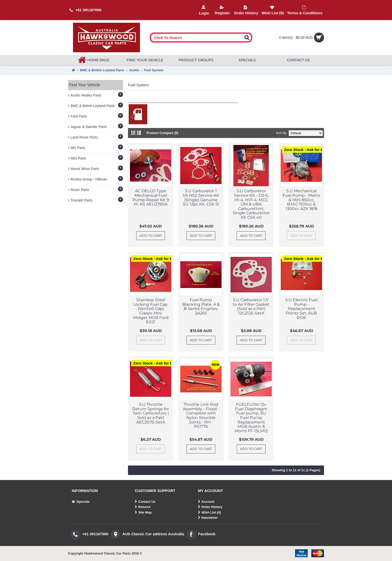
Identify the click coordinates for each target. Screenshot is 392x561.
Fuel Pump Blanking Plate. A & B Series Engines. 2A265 (201, 306)
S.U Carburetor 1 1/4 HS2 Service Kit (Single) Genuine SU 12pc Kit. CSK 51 (201, 197)
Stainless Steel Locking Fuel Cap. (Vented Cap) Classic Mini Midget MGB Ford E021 (151, 311)
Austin (134, 70)
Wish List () (209, 512)
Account (206, 502)
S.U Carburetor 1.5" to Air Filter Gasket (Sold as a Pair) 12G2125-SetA (251, 306)
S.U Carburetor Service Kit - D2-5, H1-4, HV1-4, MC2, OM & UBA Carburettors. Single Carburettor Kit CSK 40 (251, 204)
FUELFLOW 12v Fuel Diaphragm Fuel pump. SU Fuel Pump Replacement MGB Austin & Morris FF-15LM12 (251, 418)
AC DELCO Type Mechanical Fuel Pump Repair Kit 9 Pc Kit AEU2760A (151, 197)
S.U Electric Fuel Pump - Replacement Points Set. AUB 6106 (301, 309)
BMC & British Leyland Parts (102, 70)
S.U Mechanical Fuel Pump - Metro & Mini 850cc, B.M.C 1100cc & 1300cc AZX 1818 (301, 200)
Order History (210, 507)
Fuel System (154, 70)
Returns (143, 507)
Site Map (143, 512)
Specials (81, 502)
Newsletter (208, 518)
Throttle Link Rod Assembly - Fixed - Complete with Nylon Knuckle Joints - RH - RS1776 (201, 415)
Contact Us (145, 502)
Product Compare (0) (163, 133)
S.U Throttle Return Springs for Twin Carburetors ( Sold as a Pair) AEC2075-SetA (151, 413)
